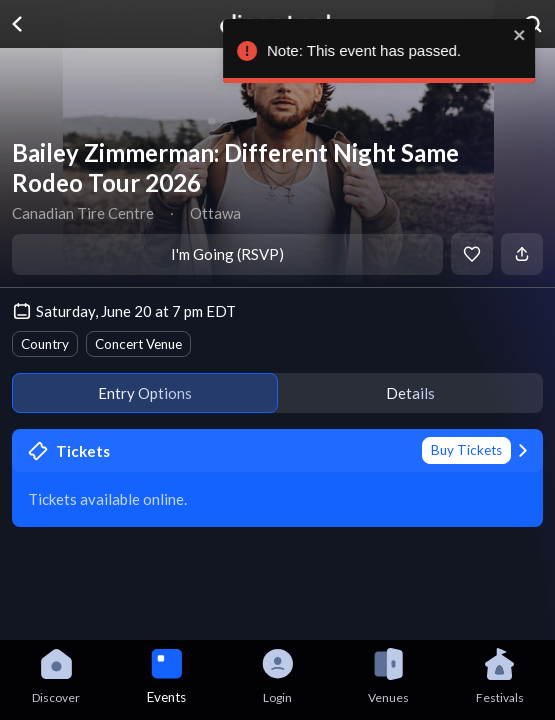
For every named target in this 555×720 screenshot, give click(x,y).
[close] (530, 35)
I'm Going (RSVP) (227, 254)
